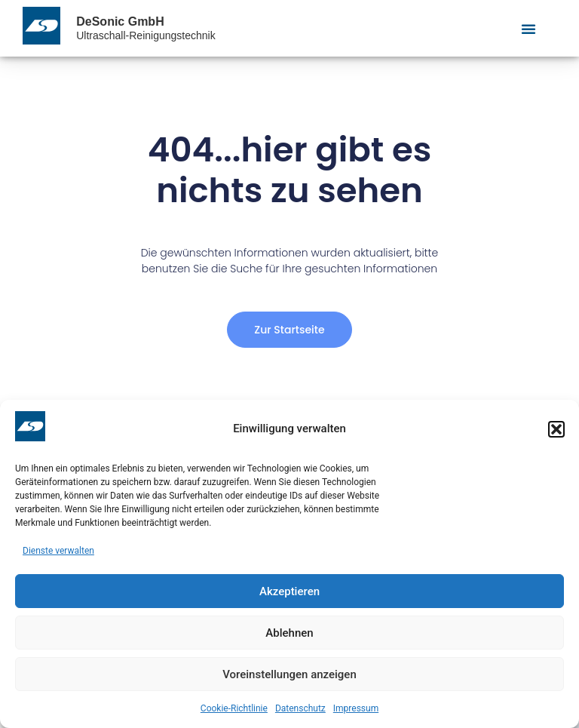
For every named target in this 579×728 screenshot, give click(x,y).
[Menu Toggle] (528, 29)
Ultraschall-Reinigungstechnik (146, 35)
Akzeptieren (289, 591)
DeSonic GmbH (120, 22)
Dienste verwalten (58, 551)
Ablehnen (289, 633)
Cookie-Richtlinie (234, 708)
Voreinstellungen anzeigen (289, 674)
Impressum (356, 708)
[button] (556, 429)
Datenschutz (300, 708)
